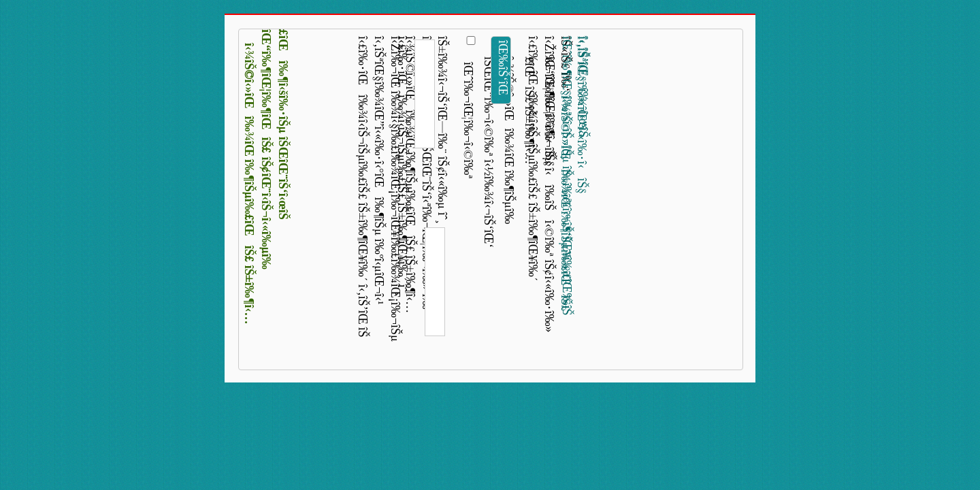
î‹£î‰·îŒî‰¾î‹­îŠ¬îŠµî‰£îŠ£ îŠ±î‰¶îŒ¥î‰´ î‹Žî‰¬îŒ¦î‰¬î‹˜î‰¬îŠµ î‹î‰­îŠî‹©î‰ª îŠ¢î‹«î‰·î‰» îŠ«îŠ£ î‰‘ (542, 184)
